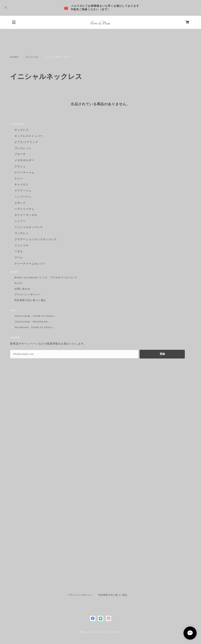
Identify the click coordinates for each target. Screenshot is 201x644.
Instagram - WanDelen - (32, 322)
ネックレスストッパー (29, 136)
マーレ (19, 258)
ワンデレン (22, 234)
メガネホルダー (24, 161)
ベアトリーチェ (24, 209)
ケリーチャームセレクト (30, 264)
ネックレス (22, 130)
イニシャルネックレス (29, 227)
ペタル (19, 252)
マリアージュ (23, 191)
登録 (162, 354)
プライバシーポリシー (28, 295)
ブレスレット (23, 149)
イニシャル (32, 57)
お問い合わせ (22, 289)
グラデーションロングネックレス (36, 240)
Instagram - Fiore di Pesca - (35, 316)
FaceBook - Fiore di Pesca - (34, 327)
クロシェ (20, 167)
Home (14, 57)
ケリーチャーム (24, 173)
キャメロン (22, 185)
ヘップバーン (23, 197)
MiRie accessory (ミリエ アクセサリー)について (46, 278)
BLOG (18, 283)
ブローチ (20, 154)
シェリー (20, 221)
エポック (20, 203)
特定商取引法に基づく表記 (30, 300)
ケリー (19, 179)
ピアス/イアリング (26, 142)
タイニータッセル (26, 215)
